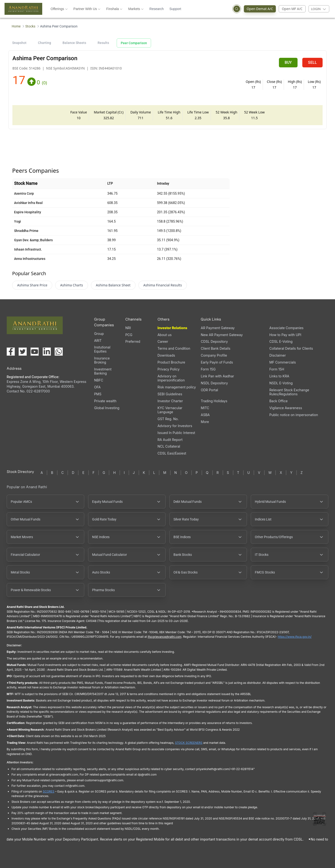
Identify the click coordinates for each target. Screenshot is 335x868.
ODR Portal (209, 390)
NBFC (99, 380)
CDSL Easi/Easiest (172, 453)
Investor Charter (170, 401)
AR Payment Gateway (218, 328)
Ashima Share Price (32, 285)
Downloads (166, 355)
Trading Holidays (214, 401)
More (205, 422)
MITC (205, 408)
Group (99, 334)
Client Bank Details (215, 348)
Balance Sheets (74, 43)
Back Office (279, 401)
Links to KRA (279, 376)
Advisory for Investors (175, 426)
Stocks (30, 26)
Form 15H (277, 369)
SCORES (48, 791)
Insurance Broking (102, 360)
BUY (288, 62)
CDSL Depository (214, 341)
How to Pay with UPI (285, 335)
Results (103, 43)
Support (175, 9)
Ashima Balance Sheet (113, 285)
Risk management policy (177, 387)
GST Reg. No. (168, 419)
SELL (312, 62)
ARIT (98, 340)
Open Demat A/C (259, 9)
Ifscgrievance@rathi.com (165, 637)
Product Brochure (171, 362)
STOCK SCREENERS (189, 743)
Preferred (133, 341)
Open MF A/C (292, 9)
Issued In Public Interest (176, 433)
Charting (44, 43)
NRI (128, 328)
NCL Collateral (169, 446)
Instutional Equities (102, 349)
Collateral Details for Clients (291, 348)
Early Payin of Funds (217, 362)
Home (16, 26)
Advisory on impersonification (171, 378)
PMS (98, 394)
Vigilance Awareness (286, 408)
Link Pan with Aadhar (217, 376)
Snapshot (19, 43)
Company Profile (214, 355)
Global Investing (107, 408)
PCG (129, 335)
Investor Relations (172, 328)
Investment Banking (103, 371)
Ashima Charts (71, 285)
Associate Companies (286, 328)
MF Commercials (283, 362)
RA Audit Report (170, 440)
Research (157, 9)
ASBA (205, 415)
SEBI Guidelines (170, 394)
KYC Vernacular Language (170, 410)
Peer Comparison (134, 43)
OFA (97, 387)
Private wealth (105, 401)
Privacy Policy (169, 369)
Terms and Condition (174, 348)
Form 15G (208, 369)
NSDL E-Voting (281, 383)
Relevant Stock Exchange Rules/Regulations (289, 392)
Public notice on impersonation (294, 415)
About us (165, 335)
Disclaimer (278, 355)
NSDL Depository (214, 383)
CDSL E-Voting (281, 341)
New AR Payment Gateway (222, 335)
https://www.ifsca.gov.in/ (295, 637)
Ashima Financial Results (163, 285)
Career (163, 341)
